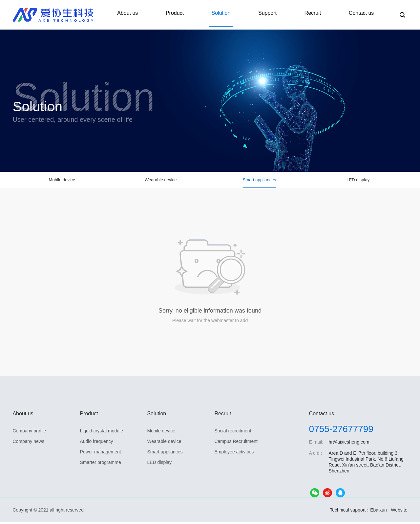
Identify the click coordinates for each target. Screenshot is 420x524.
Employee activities (234, 454)
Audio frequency (96, 443)
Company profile (29, 433)
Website (399, 512)
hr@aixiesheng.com (349, 444)
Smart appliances (260, 183)
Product (193, 15)
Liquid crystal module (101, 433)
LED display (358, 183)
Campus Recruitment (236, 443)
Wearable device (161, 183)
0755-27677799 (341, 431)
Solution (236, 15)
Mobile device (62, 183)
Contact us (363, 15)
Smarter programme (100, 464)
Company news (28, 443)
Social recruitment (233, 433)
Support (278, 15)
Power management (100, 454)
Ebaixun (378, 512)
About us (150, 15)
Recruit (319, 15)
